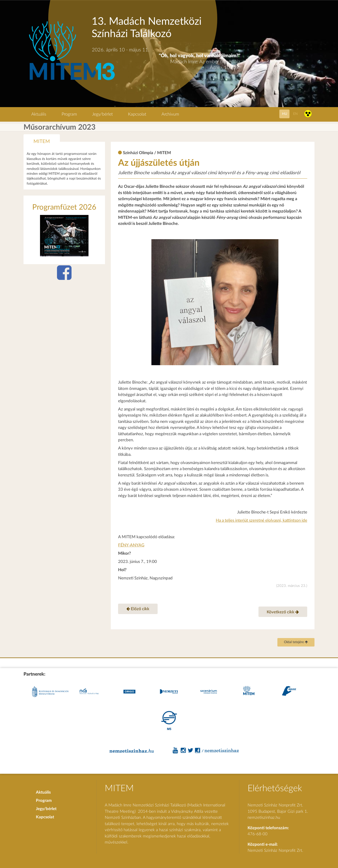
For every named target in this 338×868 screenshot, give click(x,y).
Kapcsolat (137, 114)
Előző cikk (138, 609)
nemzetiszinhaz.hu (264, 817)
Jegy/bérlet (102, 114)
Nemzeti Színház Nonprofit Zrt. (275, 850)
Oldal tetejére (296, 642)
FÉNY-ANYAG (131, 545)
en (295, 114)
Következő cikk (283, 612)
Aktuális (39, 114)
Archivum (170, 114)
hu (285, 114)
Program (69, 114)
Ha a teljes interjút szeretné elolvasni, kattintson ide (262, 520)
